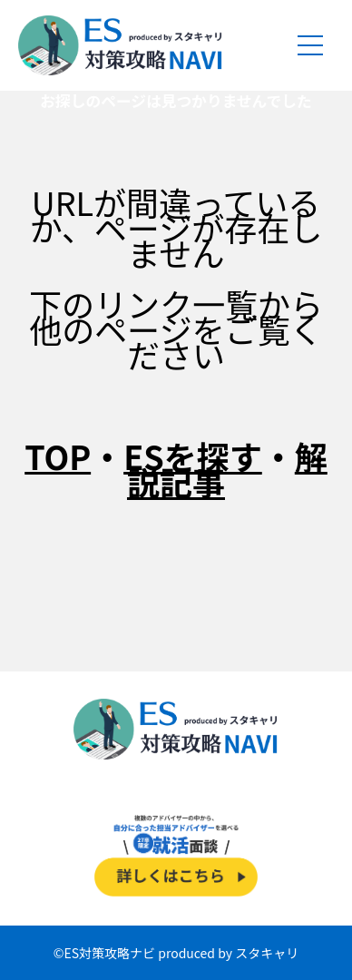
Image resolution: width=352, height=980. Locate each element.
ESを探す (193, 456)
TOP (58, 456)
